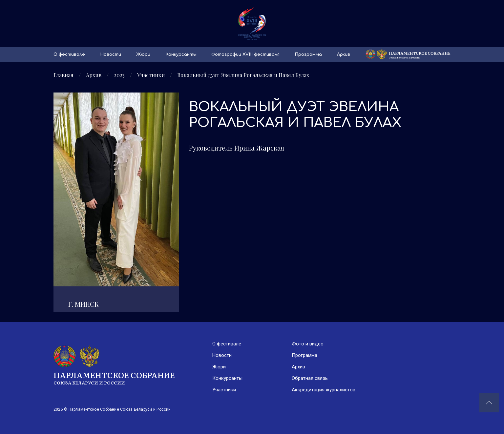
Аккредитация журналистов (324, 390)
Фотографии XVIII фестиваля (245, 54)
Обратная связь (310, 378)
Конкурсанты (181, 54)
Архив (344, 54)
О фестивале (69, 54)
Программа (308, 54)
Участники (151, 75)
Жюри (143, 54)
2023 (119, 75)
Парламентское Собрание (133, 378)
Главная (63, 75)
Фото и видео (308, 344)
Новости (111, 54)
